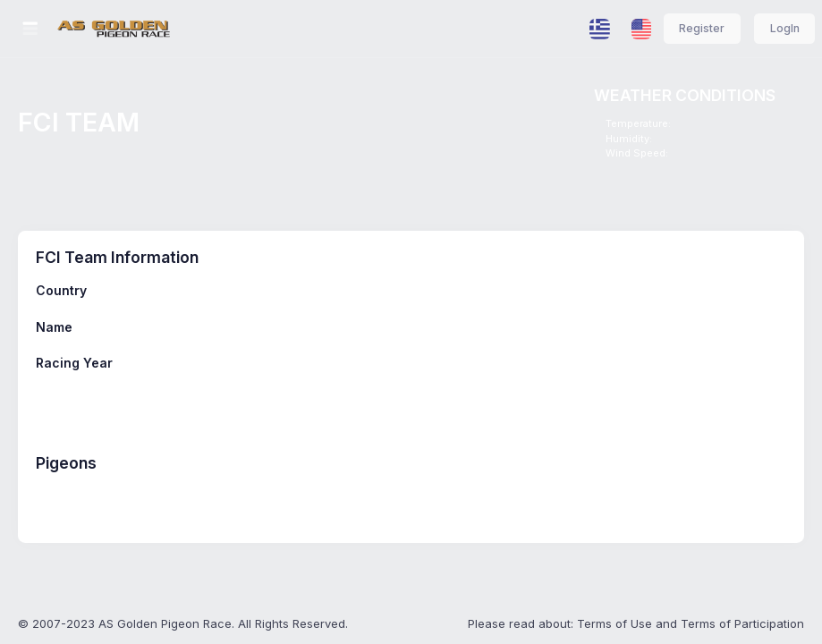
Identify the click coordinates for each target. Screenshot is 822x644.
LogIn (785, 28)
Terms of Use (614, 623)
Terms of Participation (742, 623)
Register (702, 28)
